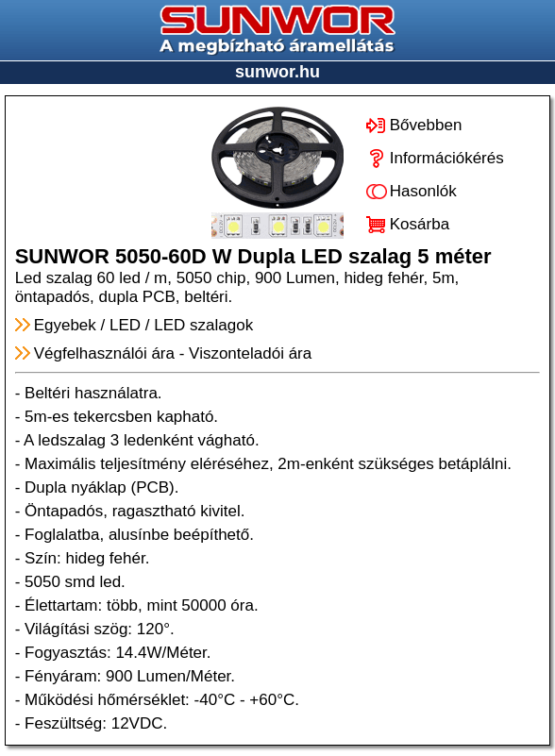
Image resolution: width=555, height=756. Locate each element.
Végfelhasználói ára (104, 353)
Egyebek (65, 325)
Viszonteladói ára (250, 353)
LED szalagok (203, 325)
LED (125, 325)
